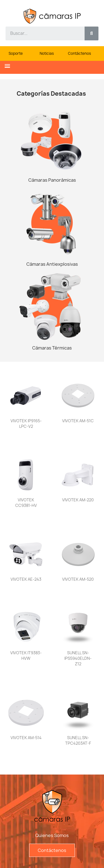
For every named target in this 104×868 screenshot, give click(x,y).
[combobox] (42, 33)
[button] (7, 66)
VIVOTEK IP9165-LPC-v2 (26, 423)
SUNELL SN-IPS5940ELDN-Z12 (78, 658)
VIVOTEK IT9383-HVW (26, 655)
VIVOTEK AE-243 (26, 579)
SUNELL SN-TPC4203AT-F (78, 740)
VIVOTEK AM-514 (26, 738)
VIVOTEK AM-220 (78, 500)
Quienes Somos (52, 835)
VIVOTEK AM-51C (78, 421)
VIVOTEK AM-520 (78, 579)
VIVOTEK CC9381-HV (26, 503)
